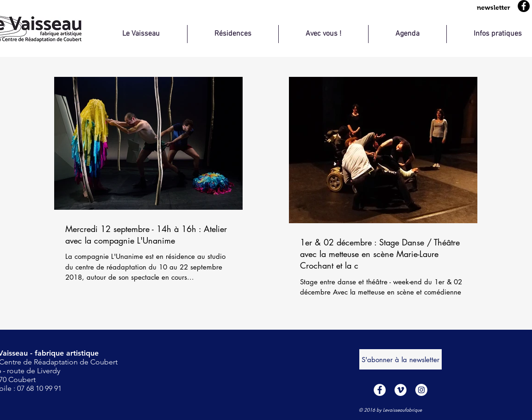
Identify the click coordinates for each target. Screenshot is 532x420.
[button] (494, 7)
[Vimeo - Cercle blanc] (401, 390)
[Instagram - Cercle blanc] (421, 390)
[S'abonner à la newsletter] (401, 359)
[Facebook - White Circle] (380, 390)
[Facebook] (524, 6)
